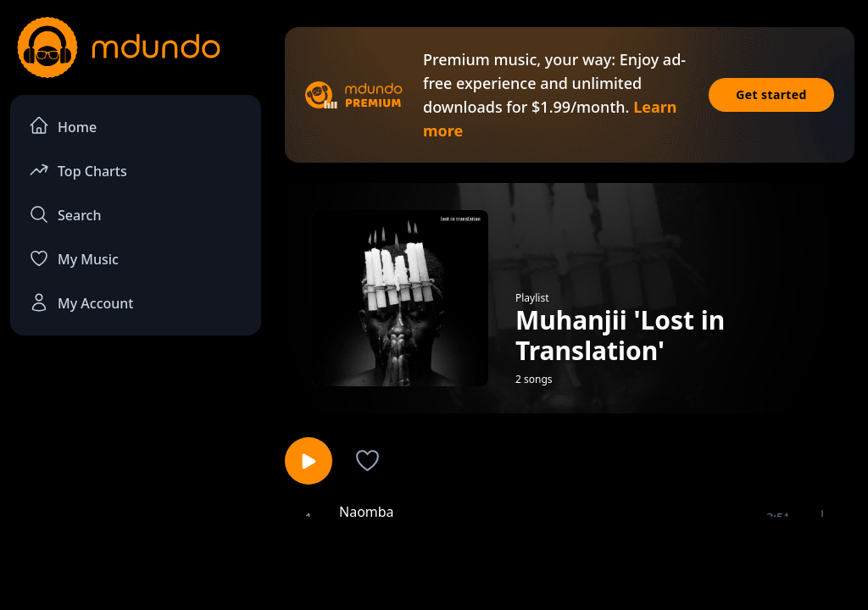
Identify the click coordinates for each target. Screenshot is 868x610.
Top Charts (78, 170)
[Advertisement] (434, 562)
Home (63, 126)
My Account (81, 302)
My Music (74, 258)
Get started (771, 94)
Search (65, 214)
